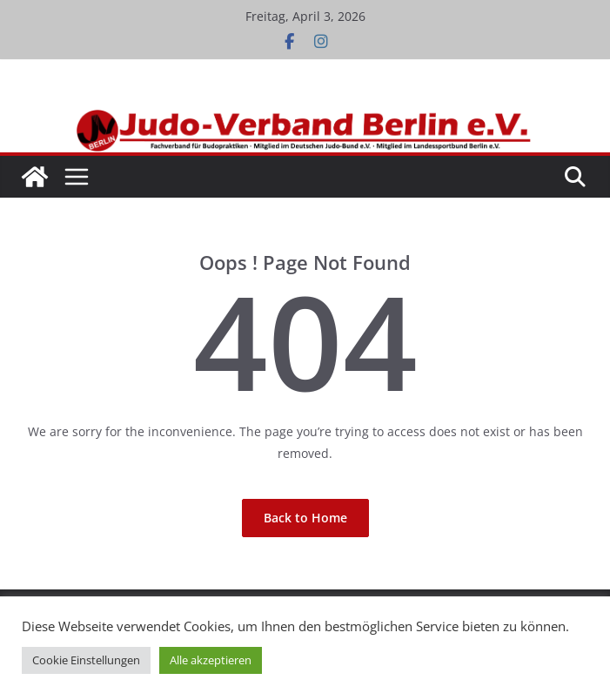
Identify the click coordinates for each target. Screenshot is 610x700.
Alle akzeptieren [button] (211, 660)
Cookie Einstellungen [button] (86, 660)
